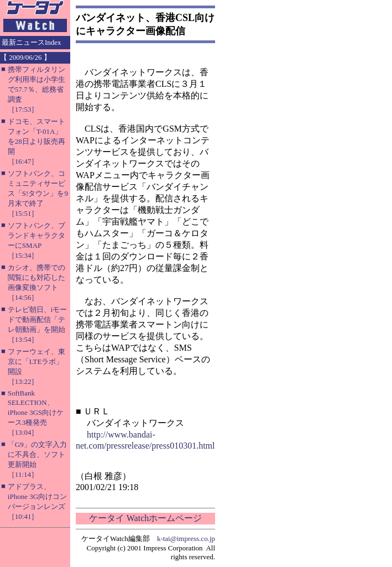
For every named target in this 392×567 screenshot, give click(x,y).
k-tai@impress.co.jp (186, 539)
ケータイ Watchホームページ (145, 518)
